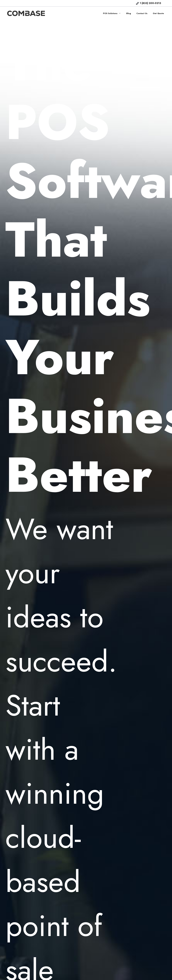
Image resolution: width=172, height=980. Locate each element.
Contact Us (142, 13)
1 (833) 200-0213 (150, 3)
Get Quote (158, 13)
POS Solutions (113, 13)
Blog (129, 13)
